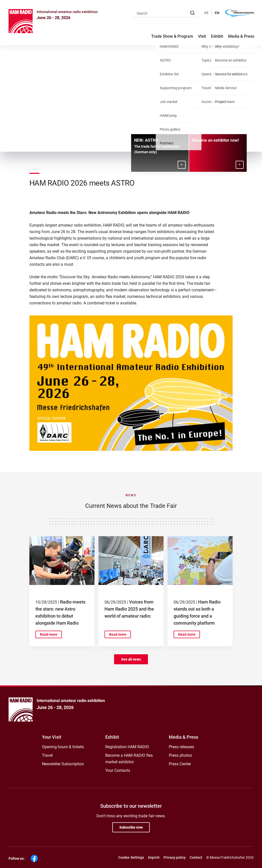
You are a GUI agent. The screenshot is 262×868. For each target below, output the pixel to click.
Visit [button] (202, 36)
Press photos (180, 755)
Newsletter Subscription (63, 764)
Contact (196, 857)
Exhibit (112, 737)
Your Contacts (118, 770)
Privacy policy (175, 857)
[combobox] (165, 13)
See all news (131, 659)
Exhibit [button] (217, 36)
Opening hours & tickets (63, 747)
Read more (49, 634)
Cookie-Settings (131, 857)
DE (206, 13)
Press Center (180, 764)
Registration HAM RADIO (127, 747)
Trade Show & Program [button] (172, 36)
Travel (47, 755)
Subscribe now (131, 827)
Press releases (181, 747)
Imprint (154, 857)
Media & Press (241, 36)
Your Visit (52, 737)
